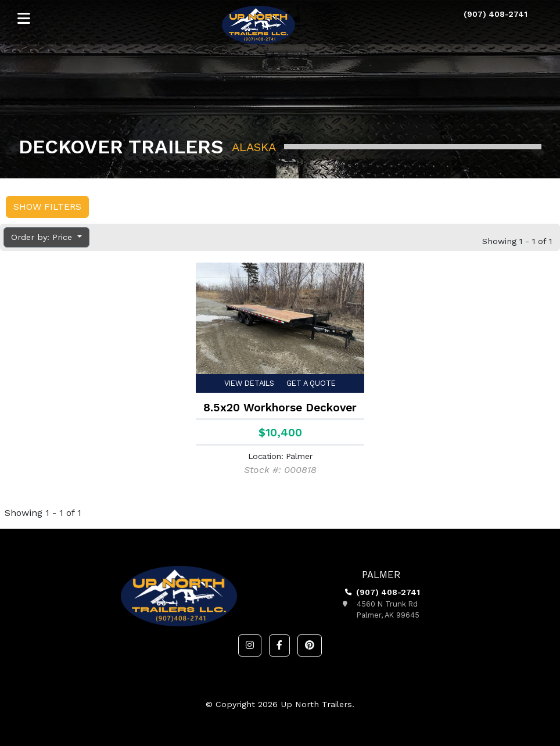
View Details (249, 383)
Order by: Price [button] (43, 237)
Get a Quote (311, 383)
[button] (250, 645)
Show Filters (47, 207)
